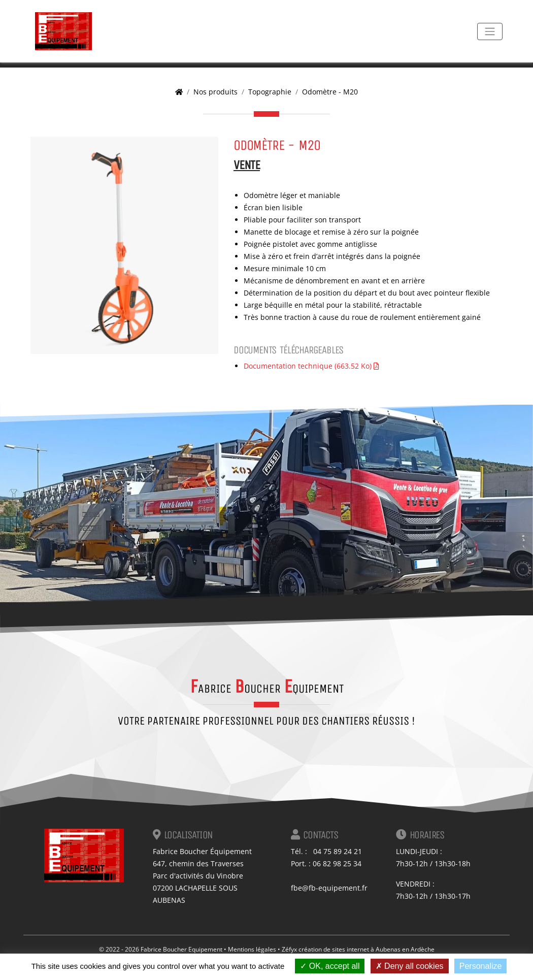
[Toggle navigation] (490, 31)
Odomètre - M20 (330, 92)
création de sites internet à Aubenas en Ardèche (367, 949)
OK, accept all (330, 966)
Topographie (270, 92)
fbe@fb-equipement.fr (329, 888)
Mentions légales (252, 949)
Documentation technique (311, 366)
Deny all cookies (410, 966)
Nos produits (215, 92)
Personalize (481, 966)
